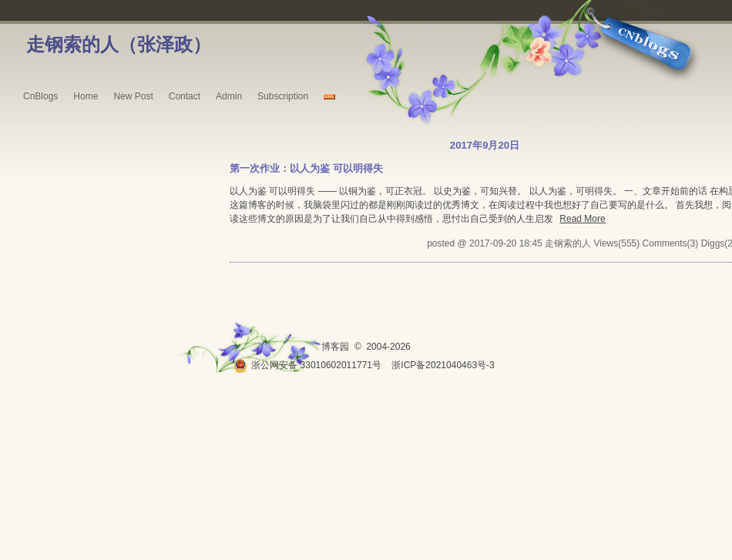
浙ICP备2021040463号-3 (443, 365)
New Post (133, 96)
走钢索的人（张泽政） (119, 44)
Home (86, 96)
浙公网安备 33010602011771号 (307, 365)
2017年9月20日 (485, 145)
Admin (229, 96)
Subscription (283, 96)
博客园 (335, 347)
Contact (185, 96)
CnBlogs (40, 96)
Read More (582, 219)
